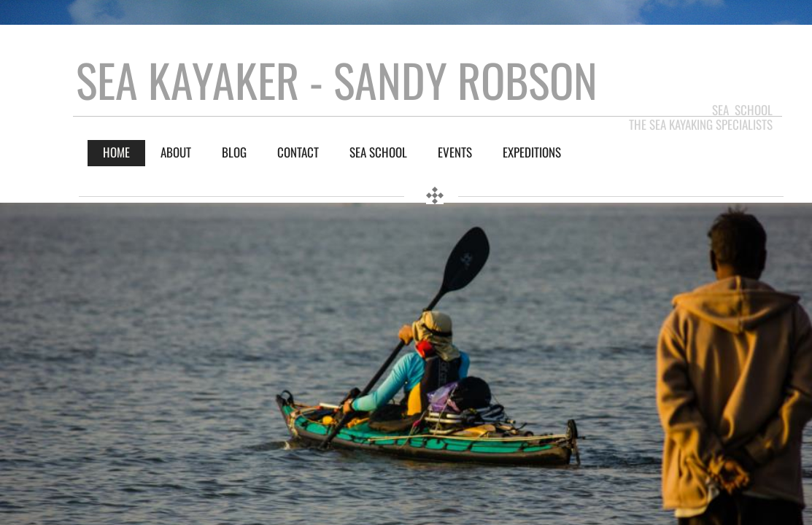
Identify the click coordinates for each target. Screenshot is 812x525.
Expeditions (532, 152)
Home (116, 152)
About (176, 152)
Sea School (378, 152)
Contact (298, 152)
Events (455, 152)
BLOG (234, 152)
